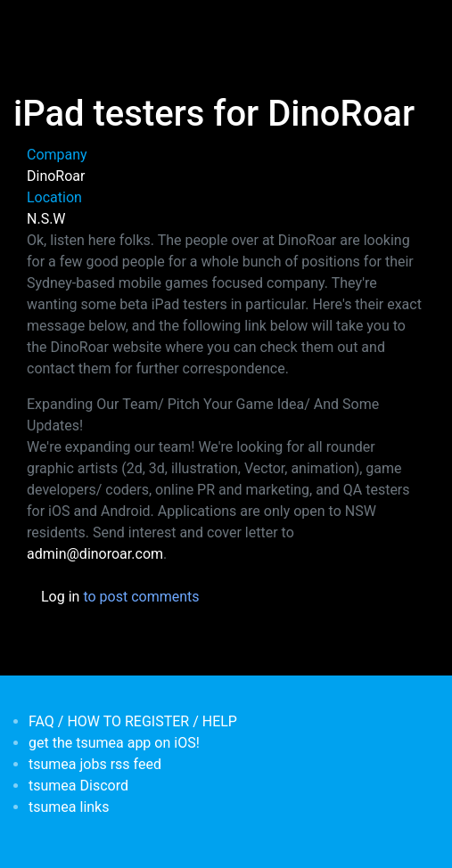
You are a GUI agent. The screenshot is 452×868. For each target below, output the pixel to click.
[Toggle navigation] (39, 25)
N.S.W (46, 219)
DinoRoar (56, 176)
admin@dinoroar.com (95, 554)
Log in (60, 597)
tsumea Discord (78, 786)
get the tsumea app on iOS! (114, 743)
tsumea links (69, 807)
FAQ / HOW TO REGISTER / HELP (133, 721)
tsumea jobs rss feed (95, 764)
